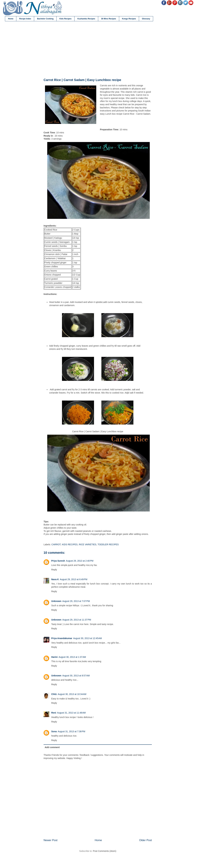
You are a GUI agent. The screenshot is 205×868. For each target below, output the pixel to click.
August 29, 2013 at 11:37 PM (77, 620)
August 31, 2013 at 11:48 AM (71, 713)
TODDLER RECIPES (108, 544)
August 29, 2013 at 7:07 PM (76, 601)
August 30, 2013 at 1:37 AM (72, 657)
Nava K (55, 579)
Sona (54, 731)
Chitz (54, 694)
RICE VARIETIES (88, 544)
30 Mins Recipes (109, 19)
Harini (54, 657)
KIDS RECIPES (70, 544)
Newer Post (51, 840)
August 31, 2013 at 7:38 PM (71, 731)
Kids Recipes (65, 19)
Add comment (52, 747)
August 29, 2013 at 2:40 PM (80, 561)
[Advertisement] (98, 50)
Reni (54, 713)
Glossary (146, 19)
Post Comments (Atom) (105, 851)
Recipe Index (25, 19)
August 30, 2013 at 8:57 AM (76, 676)
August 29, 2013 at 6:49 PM (74, 579)
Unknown (56, 601)
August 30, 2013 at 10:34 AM (72, 694)
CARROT (56, 544)
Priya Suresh (58, 561)
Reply (54, 570)
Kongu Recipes (129, 19)
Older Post (146, 840)
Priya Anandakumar (62, 638)
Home (11, 19)
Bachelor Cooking (45, 19)
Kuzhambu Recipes (86, 19)
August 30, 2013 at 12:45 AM (88, 638)
